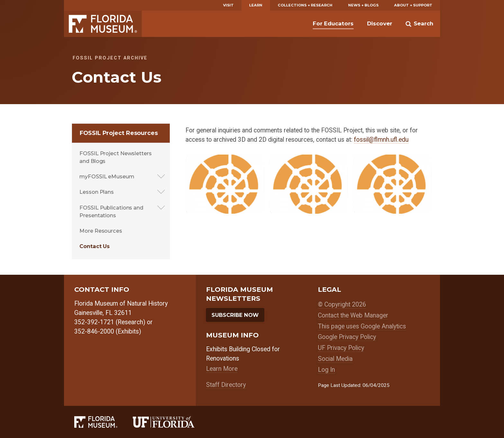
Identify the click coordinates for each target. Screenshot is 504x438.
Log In (326, 370)
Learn (256, 5)
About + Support (413, 5)
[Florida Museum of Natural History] (104, 422)
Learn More (222, 369)
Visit (228, 5)
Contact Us (94, 246)
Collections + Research (305, 5)
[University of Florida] (171, 422)
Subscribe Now (235, 315)
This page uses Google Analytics (362, 326)
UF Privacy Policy (341, 348)
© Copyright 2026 (342, 304)
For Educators (333, 23)
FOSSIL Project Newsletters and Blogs (115, 157)
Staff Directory (226, 385)
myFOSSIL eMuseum (107, 176)
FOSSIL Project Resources (119, 133)
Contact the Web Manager (353, 315)
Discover (380, 23)
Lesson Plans (97, 192)
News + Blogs (363, 5)
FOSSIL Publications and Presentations (111, 211)
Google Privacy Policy (347, 337)
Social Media (335, 359)
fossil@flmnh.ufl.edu (381, 140)
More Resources (101, 231)
